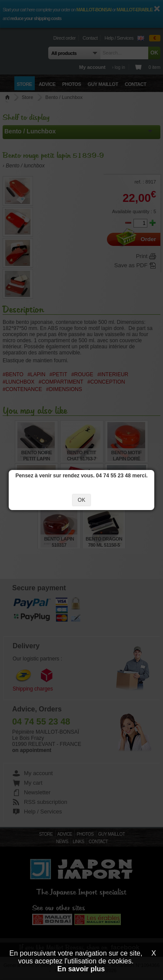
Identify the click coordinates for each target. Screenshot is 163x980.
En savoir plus (81, 969)
